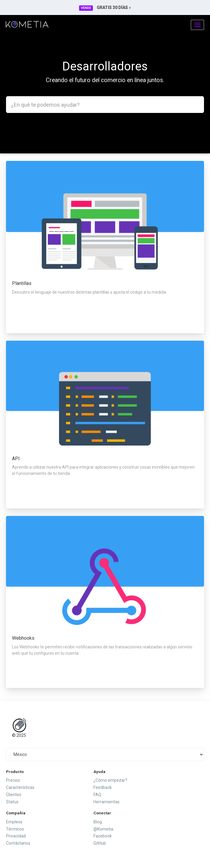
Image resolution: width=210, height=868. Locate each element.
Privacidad (16, 836)
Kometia (27, 24)
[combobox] (105, 105)
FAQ (97, 795)
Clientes (14, 795)
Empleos (14, 822)
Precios (13, 780)
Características (20, 787)
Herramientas (106, 802)
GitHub (100, 843)
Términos (15, 829)
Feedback (103, 787)
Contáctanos (18, 843)
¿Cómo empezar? (110, 780)
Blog (98, 822)
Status (12, 802)
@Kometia (103, 829)
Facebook (103, 836)
